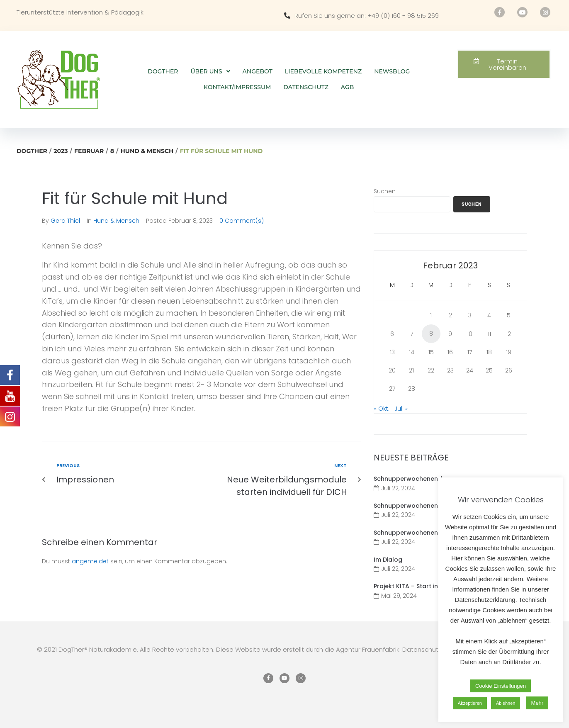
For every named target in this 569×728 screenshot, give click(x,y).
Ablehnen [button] (506, 703)
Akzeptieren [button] (470, 703)
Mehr (537, 703)
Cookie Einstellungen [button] (501, 686)
